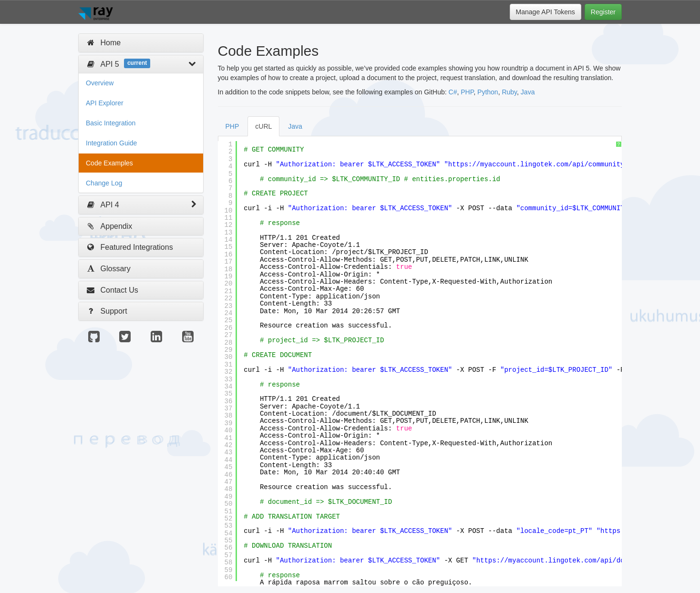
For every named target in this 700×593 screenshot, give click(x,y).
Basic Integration (111, 123)
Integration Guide (111, 143)
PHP (467, 92)
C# (453, 92)
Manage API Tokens (546, 12)
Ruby (509, 92)
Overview (100, 83)
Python (488, 92)
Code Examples (109, 163)
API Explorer (105, 103)
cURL (263, 126)
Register (603, 12)
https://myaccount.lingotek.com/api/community (536, 164)
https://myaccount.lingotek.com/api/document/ (565, 561)
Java (528, 92)
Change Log (104, 183)
